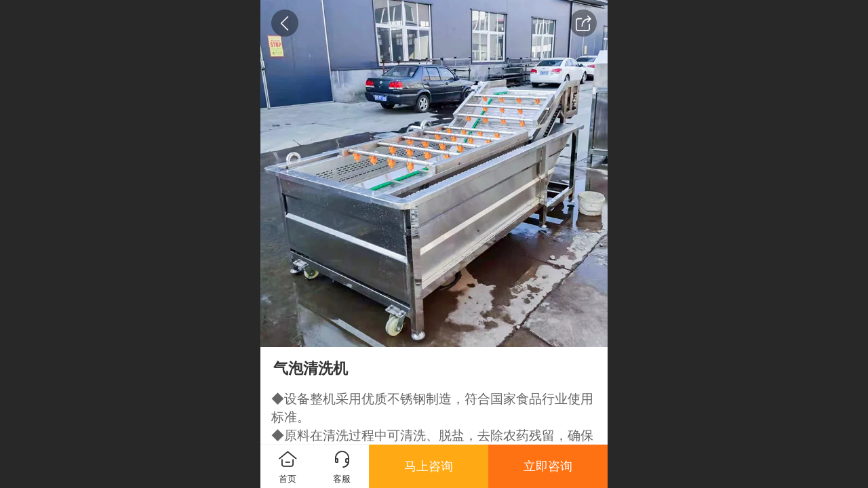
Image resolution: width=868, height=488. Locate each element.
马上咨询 (429, 466)
